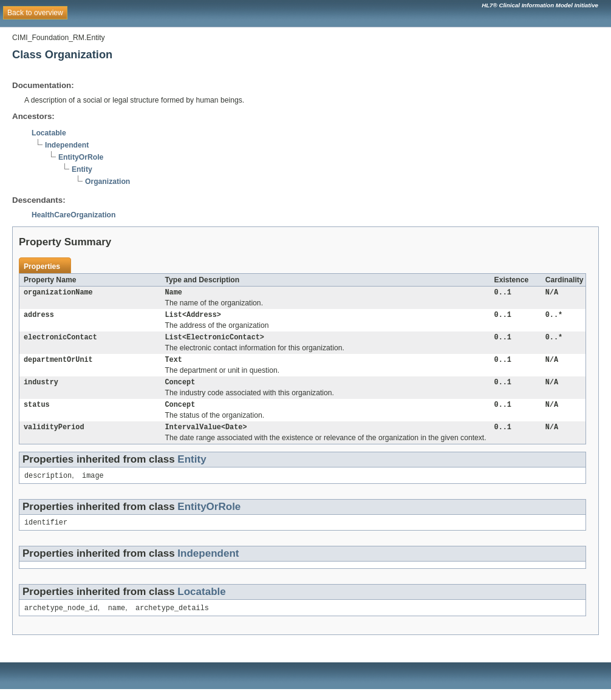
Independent (67, 145)
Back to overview (35, 13)
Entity (82, 169)
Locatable (49, 133)
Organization (108, 182)
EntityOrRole (81, 157)
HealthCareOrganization (73, 215)
